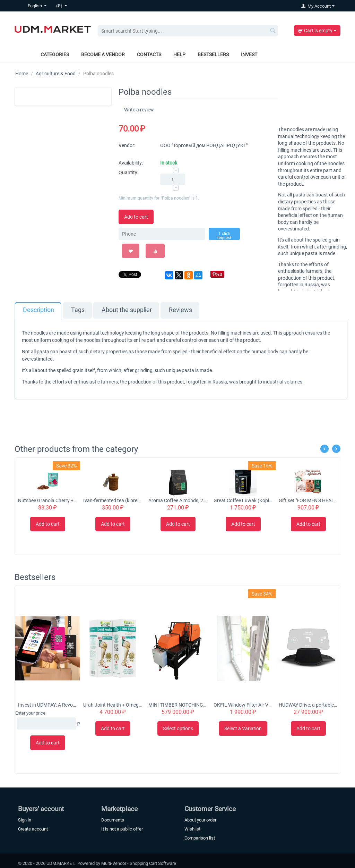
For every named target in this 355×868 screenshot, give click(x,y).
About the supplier (127, 310)
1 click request (224, 236)
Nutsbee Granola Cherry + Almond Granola (47, 500)
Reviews (180, 310)
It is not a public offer (122, 829)
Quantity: (128, 172)
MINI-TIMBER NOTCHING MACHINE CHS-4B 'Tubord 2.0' (178, 705)
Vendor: (127, 145)
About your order (200, 820)
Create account (33, 829)
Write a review (139, 110)
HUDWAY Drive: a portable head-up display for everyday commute (308, 705)
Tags (78, 310)
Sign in (25, 820)
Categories (55, 54)
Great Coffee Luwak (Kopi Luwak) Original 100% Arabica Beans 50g (243, 500)
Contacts (149, 54)
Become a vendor (103, 54)
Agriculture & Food (56, 74)
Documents (113, 820)
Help (179, 54)
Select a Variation (243, 728)
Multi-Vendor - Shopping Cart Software (139, 863)
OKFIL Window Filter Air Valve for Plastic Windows (243, 705)
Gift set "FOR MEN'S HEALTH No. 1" (308, 500)
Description (38, 310)
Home (22, 74)
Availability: (131, 163)
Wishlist (192, 829)
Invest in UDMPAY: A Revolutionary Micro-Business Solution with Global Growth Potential (47, 705)
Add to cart (136, 217)
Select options (178, 728)
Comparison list (200, 838)
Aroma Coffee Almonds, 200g (178, 500)
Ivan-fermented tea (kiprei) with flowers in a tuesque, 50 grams (112, 500)
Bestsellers (213, 54)
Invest (249, 54)
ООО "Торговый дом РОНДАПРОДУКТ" (204, 145)
